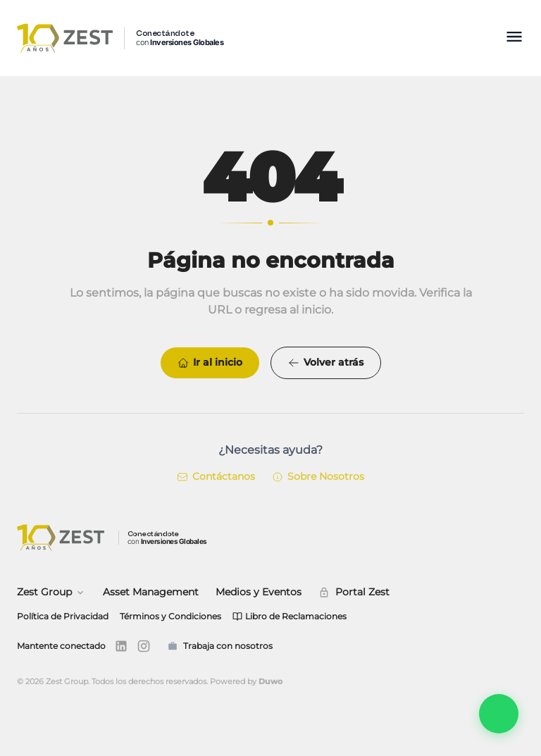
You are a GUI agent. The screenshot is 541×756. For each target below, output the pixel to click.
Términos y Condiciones (170, 616)
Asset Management (151, 592)
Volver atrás (326, 363)
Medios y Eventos (259, 592)
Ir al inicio (210, 363)
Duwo (270, 681)
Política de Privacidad (63, 616)
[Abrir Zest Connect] (499, 714)
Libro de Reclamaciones (290, 616)
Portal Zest (354, 592)
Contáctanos (216, 477)
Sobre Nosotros (318, 477)
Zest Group (51, 592)
